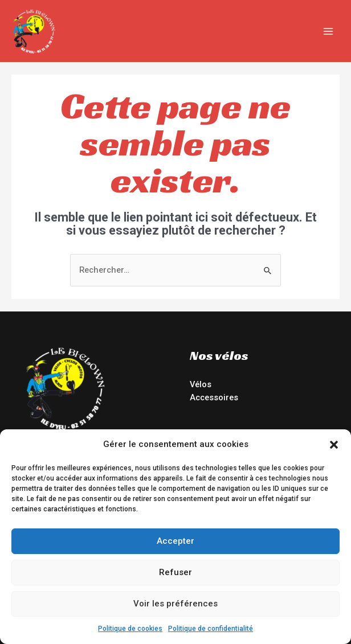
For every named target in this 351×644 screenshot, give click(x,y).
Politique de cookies (130, 629)
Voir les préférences (175, 604)
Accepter (175, 541)
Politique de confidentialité (211, 629)
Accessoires (214, 397)
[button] (334, 445)
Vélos (201, 384)
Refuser (175, 572)
